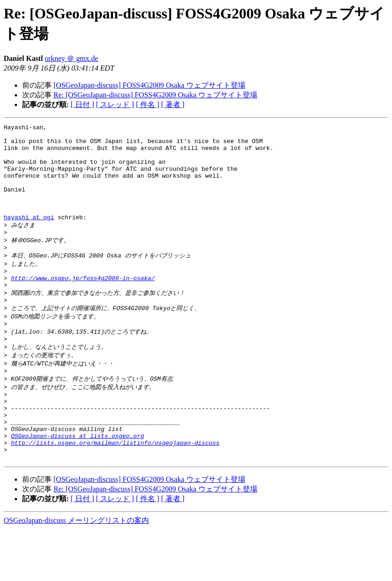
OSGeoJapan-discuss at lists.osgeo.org (78, 483)
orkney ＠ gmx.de (71, 58)
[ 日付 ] (82, 105)
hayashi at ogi (29, 236)
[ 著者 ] (173, 105)
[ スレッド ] (115, 105)
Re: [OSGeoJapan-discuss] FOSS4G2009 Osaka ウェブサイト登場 (155, 95)
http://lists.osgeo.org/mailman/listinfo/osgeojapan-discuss (115, 491)
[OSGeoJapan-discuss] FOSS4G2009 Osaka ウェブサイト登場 (149, 85)
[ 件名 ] (148, 105)
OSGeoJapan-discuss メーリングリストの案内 (76, 572)
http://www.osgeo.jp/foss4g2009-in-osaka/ (83, 305)
